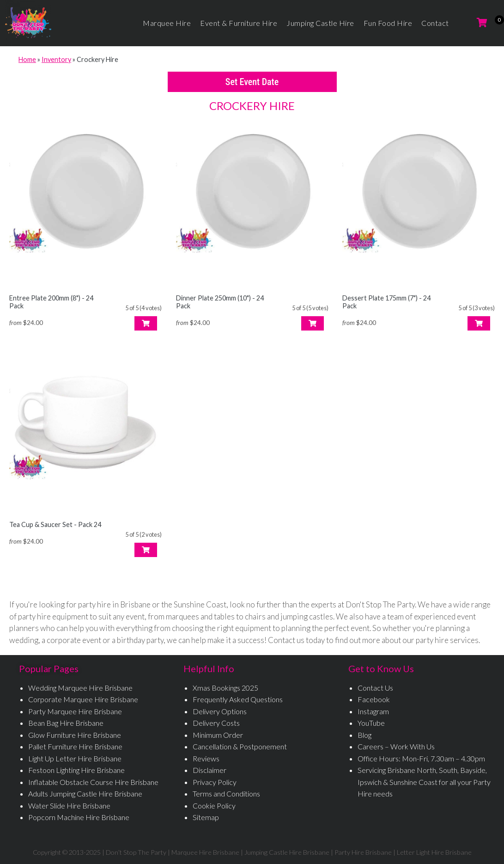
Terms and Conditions (226, 794)
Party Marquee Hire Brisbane (75, 711)
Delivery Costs (216, 723)
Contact (435, 23)
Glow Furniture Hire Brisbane (75, 735)
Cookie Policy (214, 806)
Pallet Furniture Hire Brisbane (75, 746)
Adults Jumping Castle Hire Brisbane (85, 794)
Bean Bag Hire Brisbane (66, 723)
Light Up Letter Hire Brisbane (75, 758)
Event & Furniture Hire (239, 23)
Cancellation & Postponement (240, 746)
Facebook (374, 699)
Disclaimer (209, 770)
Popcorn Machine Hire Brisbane (79, 817)
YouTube (371, 723)
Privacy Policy (215, 782)
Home (27, 59)
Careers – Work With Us (396, 746)
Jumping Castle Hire (320, 23)
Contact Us (375, 688)
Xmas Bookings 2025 (225, 688)
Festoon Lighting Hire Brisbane (76, 770)
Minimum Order (218, 735)
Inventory (56, 59)
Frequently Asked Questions (238, 699)
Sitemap (206, 817)
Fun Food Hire (388, 23)
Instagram (373, 711)
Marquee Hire (167, 23)
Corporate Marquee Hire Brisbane (83, 699)
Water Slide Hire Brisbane (69, 806)
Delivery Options (220, 711)
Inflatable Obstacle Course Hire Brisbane (93, 782)
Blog (364, 735)
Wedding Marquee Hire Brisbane (80, 688)
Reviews (206, 758)
